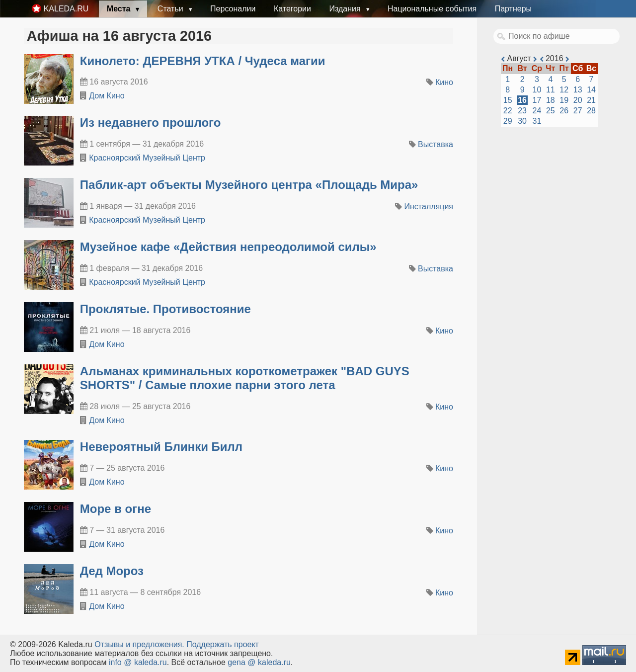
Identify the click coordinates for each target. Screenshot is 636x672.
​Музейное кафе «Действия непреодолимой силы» (228, 247)
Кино (444, 82)
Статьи (171, 9)
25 (551, 111)
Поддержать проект (223, 644)
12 (564, 90)
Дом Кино (107, 96)
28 (591, 111)
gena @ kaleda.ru (259, 662)
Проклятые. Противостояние (165, 309)
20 (578, 100)
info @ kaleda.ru (138, 662)
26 (564, 111)
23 (522, 111)
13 (578, 90)
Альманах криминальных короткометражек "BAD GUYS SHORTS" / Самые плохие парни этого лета (245, 378)
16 (522, 100)
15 (508, 100)
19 (564, 100)
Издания (346, 9)
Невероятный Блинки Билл (161, 447)
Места (120, 9)
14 (591, 90)
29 (508, 121)
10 (537, 90)
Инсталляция (429, 207)
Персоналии (233, 9)
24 (537, 111)
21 (591, 100)
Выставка (436, 144)
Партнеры (513, 9)
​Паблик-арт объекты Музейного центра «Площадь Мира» (249, 185)
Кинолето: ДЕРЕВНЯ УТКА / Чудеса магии (203, 61)
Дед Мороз (112, 571)
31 (537, 121)
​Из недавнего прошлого (151, 123)
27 (578, 111)
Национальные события (432, 9)
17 (537, 100)
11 (551, 90)
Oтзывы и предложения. (139, 644)
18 (551, 100)
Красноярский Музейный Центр (147, 158)
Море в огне (116, 509)
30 (522, 121)
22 (508, 111)
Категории (292, 9)
